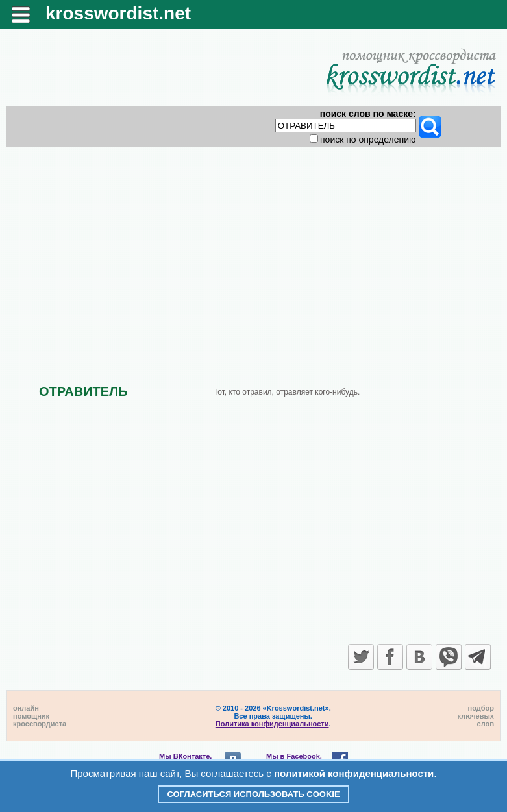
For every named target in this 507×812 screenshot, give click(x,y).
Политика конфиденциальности (272, 724)
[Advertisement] (254, 254)
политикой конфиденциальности (354, 773)
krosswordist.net (118, 13)
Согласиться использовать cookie (253, 794)
